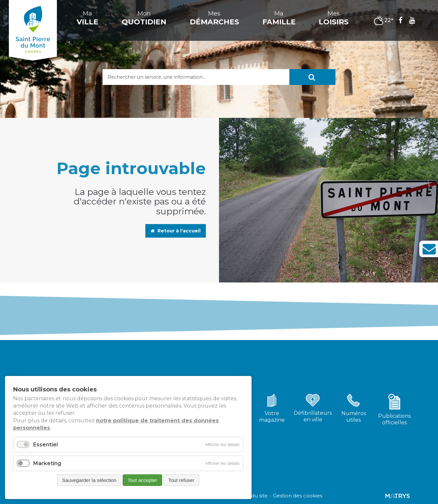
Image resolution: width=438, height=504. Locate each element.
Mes (214, 18)
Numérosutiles (354, 417)
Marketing (47, 463)
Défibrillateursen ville (313, 416)
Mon (144, 18)
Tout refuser (181, 480)
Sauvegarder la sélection (89, 480)
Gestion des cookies (298, 496)
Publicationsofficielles (394, 419)
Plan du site (253, 496)
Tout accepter (142, 480)
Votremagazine (272, 417)
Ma (87, 18)
